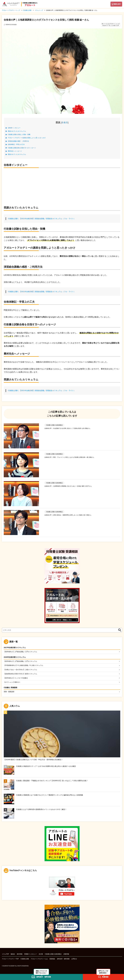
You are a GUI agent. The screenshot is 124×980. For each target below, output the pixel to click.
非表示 (65, 123)
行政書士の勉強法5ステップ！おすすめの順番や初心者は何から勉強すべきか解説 (46, 767)
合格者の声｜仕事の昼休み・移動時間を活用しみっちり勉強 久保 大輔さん (68, 515)
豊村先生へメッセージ (15, 151)
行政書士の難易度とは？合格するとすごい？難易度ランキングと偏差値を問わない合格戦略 (50, 796)
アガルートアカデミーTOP (10, 960)
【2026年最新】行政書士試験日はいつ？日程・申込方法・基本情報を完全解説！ (33, 761)
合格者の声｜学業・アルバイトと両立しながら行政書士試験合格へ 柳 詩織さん (69, 457)
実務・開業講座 (9, 693)
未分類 (41, 955)
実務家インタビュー (31, 955)
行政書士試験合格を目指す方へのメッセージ (22, 148)
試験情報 (66, 955)
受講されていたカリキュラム (17, 131)
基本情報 (20, 955)
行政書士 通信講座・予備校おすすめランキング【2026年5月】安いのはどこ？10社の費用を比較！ (52, 782)
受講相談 (52, 960)
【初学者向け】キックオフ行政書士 (17, 679)
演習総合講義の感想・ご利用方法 (18, 141)
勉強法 (13, 955)
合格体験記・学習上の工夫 (16, 144)
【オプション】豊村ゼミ (13, 683)
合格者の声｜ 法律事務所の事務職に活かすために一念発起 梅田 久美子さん (68, 486)
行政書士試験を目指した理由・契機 (19, 134)
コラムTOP (5, 955)
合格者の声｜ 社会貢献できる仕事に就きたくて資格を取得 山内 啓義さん (67, 428)
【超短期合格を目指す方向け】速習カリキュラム (22, 674)
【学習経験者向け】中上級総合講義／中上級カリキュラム (25, 666)
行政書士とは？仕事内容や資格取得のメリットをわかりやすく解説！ (41, 810)
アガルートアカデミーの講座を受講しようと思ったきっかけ (27, 138)
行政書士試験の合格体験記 (53, 955)
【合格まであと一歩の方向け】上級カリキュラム (22, 670)
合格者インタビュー (14, 128)
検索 (119, 630)
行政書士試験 (25, 960)
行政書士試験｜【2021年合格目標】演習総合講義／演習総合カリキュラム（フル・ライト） (42, 219)
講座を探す (117, 4)
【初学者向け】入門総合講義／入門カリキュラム (22, 652)
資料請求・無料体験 (63, 960)
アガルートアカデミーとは (39, 960)
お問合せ (74, 960)
